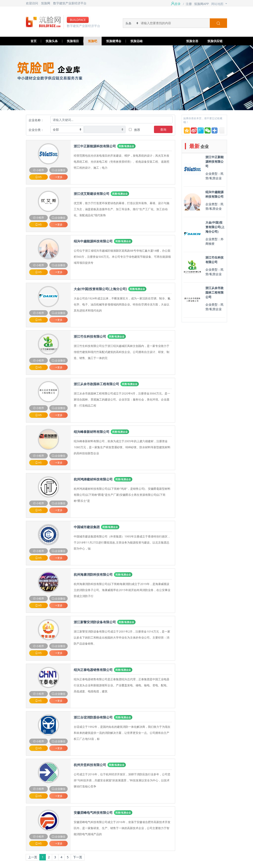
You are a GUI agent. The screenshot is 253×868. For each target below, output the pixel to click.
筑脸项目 (73, 41)
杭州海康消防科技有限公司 (93, 575)
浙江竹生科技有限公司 (90, 336)
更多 (58, 177)
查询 (163, 130)
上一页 (33, 857)
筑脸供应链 (215, 41)
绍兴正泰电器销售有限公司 (93, 670)
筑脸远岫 (136, 41)
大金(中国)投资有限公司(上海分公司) (100, 289)
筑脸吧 (93, 41)
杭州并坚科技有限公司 (90, 765)
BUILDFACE (78, 20)
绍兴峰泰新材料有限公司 (92, 432)
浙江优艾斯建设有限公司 (92, 194)
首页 (34, 41)
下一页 (78, 857)
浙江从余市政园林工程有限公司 (96, 384)
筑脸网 (46, 3)
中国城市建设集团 (87, 527)
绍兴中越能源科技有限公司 (93, 241)
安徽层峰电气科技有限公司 (93, 813)
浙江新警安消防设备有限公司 (95, 622)
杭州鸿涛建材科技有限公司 (93, 479)
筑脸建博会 (114, 41)
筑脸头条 (52, 41)
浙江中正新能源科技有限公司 (95, 146)
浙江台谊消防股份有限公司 (93, 717)
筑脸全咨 (192, 41)
